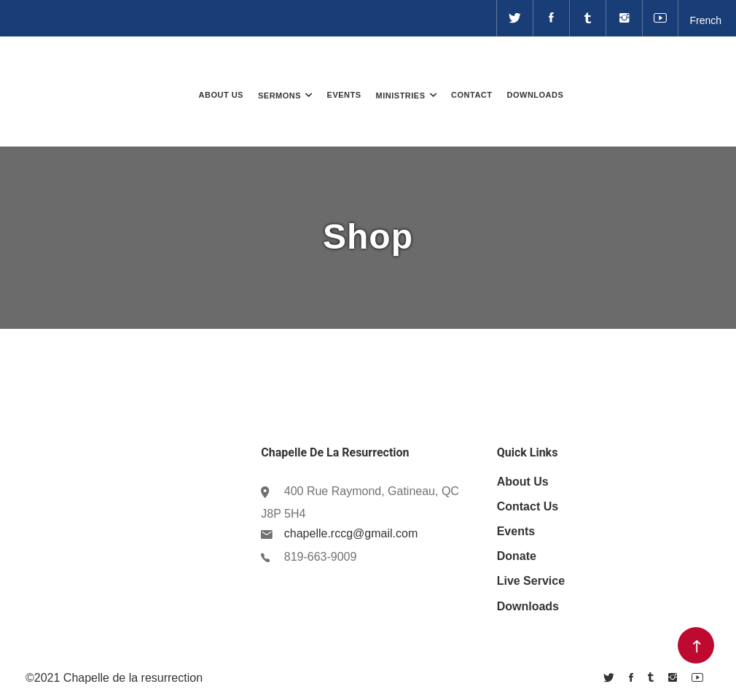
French (705, 20)
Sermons (279, 96)
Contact (471, 95)
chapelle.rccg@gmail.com (351, 533)
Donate (664, 68)
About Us (221, 95)
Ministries (401, 96)
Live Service (531, 581)
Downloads (536, 95)
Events (344, 95)
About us (523, 482)
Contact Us (528, 506)
